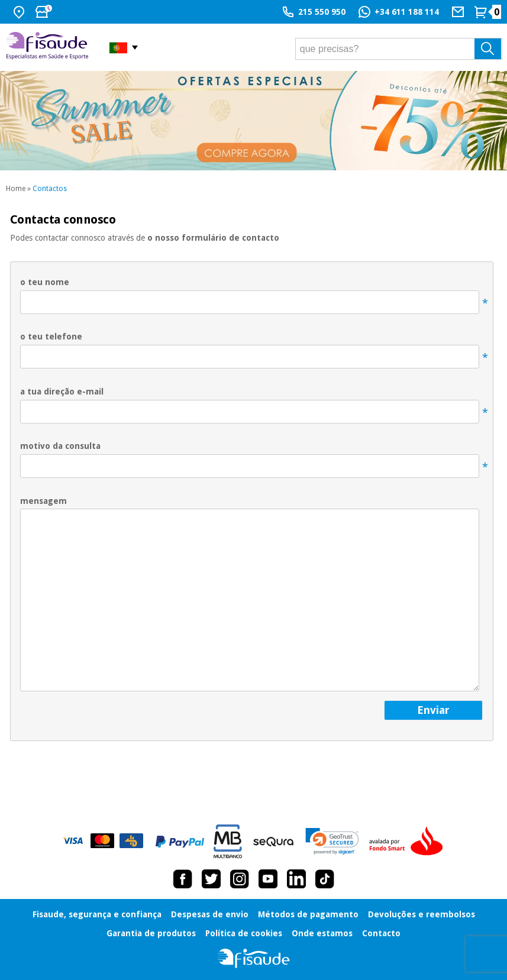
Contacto (381, 933)
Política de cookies (244, 933)
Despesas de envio (210, 914)
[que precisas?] (399, 49)
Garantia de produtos (151, 933)
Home (16, 189)
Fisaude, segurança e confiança (97, 914)
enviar (433, 710)
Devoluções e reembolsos (422, 914)
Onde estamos (322, 933)
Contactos (50, 189)
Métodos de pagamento (308, 914)
